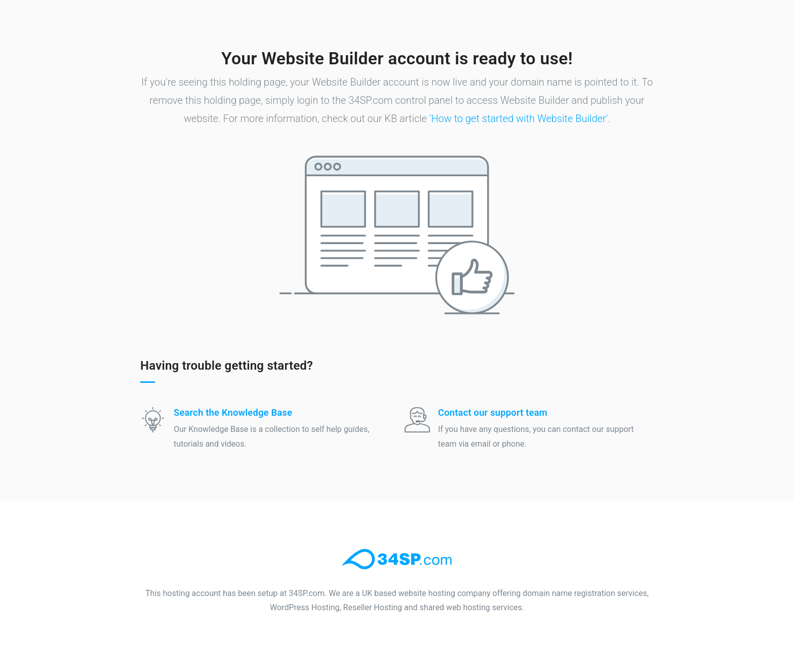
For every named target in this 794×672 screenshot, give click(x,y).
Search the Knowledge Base (233, 412)
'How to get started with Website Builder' (519, 118)
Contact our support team (493, 412)
